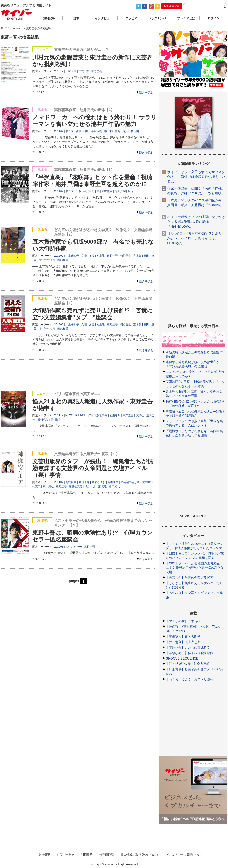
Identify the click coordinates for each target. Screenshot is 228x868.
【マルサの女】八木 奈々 (184, 621)
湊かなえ (90, 486)
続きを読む (146, 92)
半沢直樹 (97, 131)
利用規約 (87, 855)
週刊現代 (43, 420)
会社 (79, 131)
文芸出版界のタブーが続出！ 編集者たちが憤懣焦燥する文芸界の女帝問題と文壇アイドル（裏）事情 (93, 468)
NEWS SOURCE (76, 415)
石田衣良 (149, 256)
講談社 (140, 415)
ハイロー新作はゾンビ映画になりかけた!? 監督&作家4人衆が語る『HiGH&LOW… (196, 222)
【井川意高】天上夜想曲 (183, 642)
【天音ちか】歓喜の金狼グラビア (189, 578)
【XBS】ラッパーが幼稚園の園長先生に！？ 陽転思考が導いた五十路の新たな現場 (195, 568)
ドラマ (70, 131)
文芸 (81, 71)
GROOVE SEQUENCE (182, 658)
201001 (59, 547)
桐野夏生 (126, 256)
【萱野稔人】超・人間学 (183, 637)
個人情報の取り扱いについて (140, 855)
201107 (59, 482)
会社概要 (44, 855)
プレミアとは (186, 18)
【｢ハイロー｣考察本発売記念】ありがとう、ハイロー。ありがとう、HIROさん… (195, 238)
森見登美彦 (76, 486)
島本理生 (113, 482)
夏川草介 (84, 482)
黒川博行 (56, 420)
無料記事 (49, 18)
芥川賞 (38, 260)
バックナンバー (159, 18)
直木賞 (137, 256)
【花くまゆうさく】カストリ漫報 (189, 679)
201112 (59, 415)
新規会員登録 (172, 6)
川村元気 (71, 71)
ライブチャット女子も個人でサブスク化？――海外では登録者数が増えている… (196, 177)
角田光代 (114, 486)
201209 (59, 256)
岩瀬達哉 (115, 415)
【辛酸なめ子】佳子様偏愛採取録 (189, 653)
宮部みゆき (98, 482)
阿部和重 (63, 260)
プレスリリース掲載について (185, 855)
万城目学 (71, 482)
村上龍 (101, 256)
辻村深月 (50, 260)
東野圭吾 (97, 71)
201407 (59, 131)
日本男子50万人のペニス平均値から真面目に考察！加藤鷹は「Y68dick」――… (195, 205)
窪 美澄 (102, 486)
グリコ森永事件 (98, 415)
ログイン (213, 18)
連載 (76, 18)
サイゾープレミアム (17, 14)
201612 (59, 71)
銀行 (138, 131)
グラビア (131, 18)
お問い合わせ (65, 855)
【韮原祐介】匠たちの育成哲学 (188, 647)
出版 (86, 131)
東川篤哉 (48, 486)
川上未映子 (72, 256)
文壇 (84, 256)
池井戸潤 (128, 131)
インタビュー (104, 18)
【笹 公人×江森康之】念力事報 (188, 664)
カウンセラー (74, 547)
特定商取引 (107, 855)
